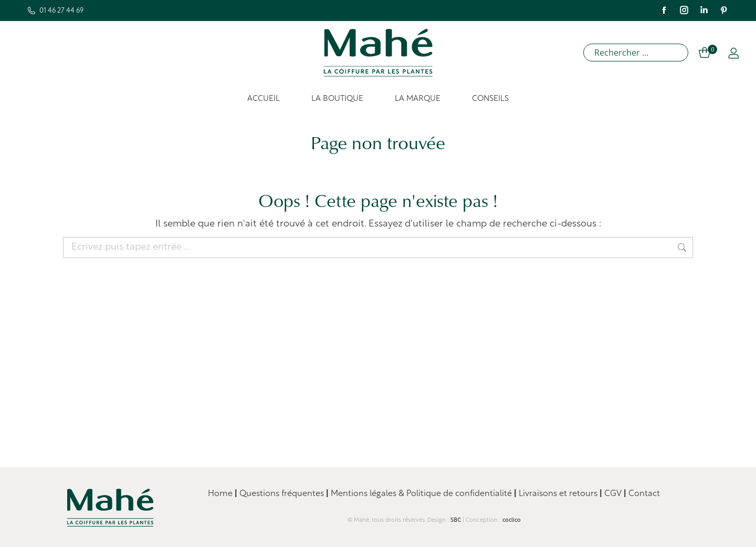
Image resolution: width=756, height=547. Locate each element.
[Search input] (638, 53)
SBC (456, 520)
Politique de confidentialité (459, 494)
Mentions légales (364, 494)
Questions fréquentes (281, 494)
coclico (512, 520)
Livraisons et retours (559, 494)
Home (220, 494)
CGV (614, 494)
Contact (644, 494)
